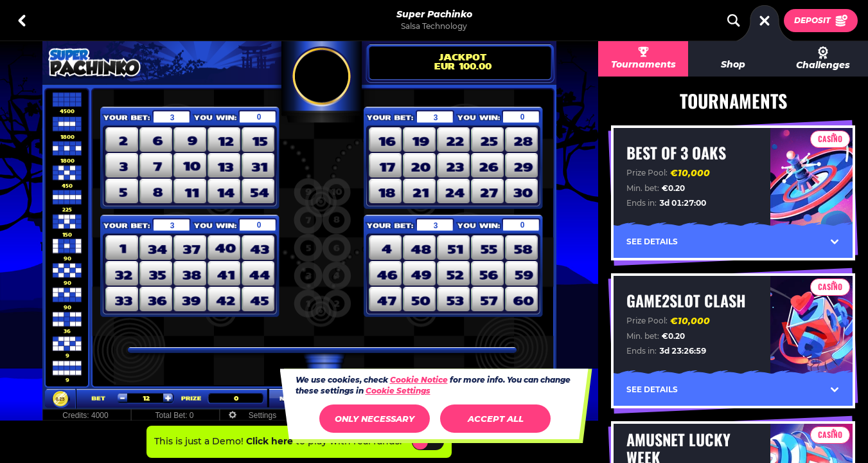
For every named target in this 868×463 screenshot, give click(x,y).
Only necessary (375, 419)
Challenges (823, 59)
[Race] (765, 21)
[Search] (734, 21)
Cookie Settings (398, 391)
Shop (733, 64)
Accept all (496, 419)
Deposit (821, 21)
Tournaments (643, 64)
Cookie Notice (419, 380)
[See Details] (835, 242)
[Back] (22, 21)
